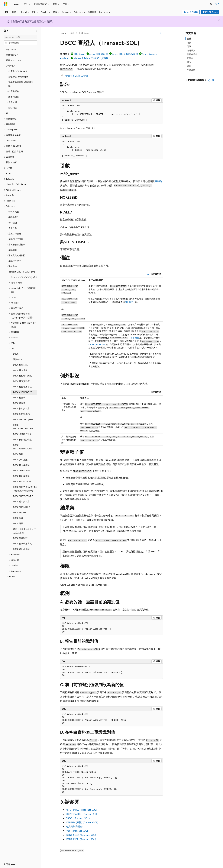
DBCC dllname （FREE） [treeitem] (24, 419)
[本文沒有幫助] (213, 80)
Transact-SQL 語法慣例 (76, 76)
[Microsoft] (6, 4)
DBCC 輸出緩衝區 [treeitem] (21, 476)
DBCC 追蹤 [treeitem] (18, 518)
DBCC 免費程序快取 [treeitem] (22, 434)
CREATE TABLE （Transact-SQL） (83, 814)
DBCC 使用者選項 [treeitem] (21, 549)
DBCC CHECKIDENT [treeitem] (22, 392)
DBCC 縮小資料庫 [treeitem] (21, 501)
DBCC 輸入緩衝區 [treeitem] (21, 465)
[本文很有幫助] (209, 80)
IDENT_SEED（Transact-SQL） (82, 835)
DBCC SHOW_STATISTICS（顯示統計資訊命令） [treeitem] (25, 489)
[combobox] (20, 37)
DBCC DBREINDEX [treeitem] (22, 414)
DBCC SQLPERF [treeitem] (20, 512)
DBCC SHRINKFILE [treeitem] (22, 507)
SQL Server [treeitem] (11, 49)
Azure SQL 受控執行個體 (125, 54)
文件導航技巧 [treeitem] (12, 55)
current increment (97, 344)
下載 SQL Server (210, 12)
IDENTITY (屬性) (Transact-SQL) (82, 822)
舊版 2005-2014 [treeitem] (13, 60)
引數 (189, 42)
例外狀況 (129, 302)
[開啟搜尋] (211, 4)
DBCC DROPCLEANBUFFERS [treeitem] (23, 427)
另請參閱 (191, 70)
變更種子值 (192, 54)
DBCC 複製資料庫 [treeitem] (21, 408)
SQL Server (85, 33)
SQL (72, 33)
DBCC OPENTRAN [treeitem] (21, 470)
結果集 (190, 58)
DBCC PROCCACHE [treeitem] (22, 481)
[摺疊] (37, 31)
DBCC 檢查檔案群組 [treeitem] (22, 387)
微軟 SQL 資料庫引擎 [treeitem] (18, 77)
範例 (189, 66)
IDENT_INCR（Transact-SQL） (82, 839)
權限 (189, 62)
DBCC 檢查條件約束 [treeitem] (22, 376)
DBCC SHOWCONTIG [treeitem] (23, 496)
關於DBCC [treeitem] (18, 359)
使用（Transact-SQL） (77, 831)
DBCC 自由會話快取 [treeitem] (22, 439)
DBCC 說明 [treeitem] (18, 454)
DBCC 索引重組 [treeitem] (20, 460)
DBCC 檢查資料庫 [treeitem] (21, 381)
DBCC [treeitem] (16, 354)
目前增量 (135, 338)
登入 (217, 4)
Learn (63, 33)
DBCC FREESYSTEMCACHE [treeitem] (22, 447)
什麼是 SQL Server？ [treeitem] (18, 71)
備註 (189, 46)
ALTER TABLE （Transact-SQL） (82, 810)
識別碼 (158, 181)
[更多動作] (160, 33)
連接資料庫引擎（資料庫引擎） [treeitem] (21, 84)
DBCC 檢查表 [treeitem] (19, 398)
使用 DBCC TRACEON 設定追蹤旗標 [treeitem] (24, 531)
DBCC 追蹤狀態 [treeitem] (20, 538)
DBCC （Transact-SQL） (78, 818)
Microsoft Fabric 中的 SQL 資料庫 (91, 58)
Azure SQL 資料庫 (99, 54)
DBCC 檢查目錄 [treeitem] (20, 370)
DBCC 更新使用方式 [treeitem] (22, 543)
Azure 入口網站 (191, 12)
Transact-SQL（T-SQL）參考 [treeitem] (24, 277)
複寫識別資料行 (74, 826)
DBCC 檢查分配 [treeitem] (20, 365)
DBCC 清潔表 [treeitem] (19, 403)
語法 (189, 39)
